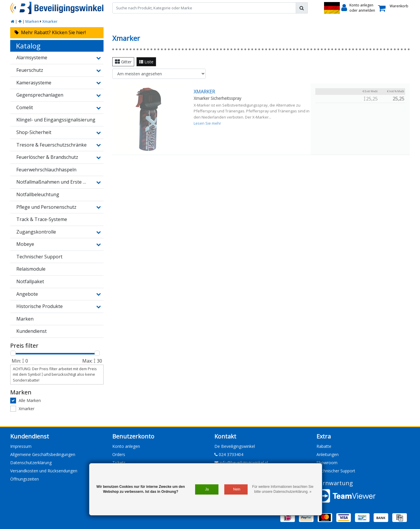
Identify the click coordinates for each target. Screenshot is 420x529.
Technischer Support (336, 471)
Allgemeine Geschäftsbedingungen (43, 454)
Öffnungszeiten (24, 479)
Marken (32, 21)
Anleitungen (328, 454)
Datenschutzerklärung (31, 463)
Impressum (21, 446)
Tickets (119, 463)
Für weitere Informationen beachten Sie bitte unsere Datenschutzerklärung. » (283, 489)
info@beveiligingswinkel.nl (241, 463)
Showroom (327, 463)
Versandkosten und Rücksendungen (44, 471)
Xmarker (50, 21)
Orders (119, 454)
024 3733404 (229, 454)
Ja (207, 489)
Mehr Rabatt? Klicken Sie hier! (50, 32)
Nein (237, 489)
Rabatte (324, 446)
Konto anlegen (126, 446)
